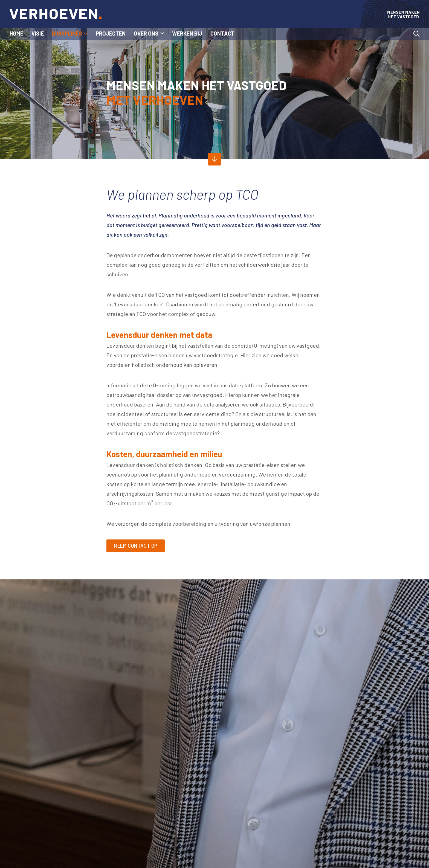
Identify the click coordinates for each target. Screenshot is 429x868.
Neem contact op (139, 546)
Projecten (111, 33)
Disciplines (67, 33)
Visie (38, 33)
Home (16, 33)
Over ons (146, 33)
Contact (222, 33)
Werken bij (187, 33)
